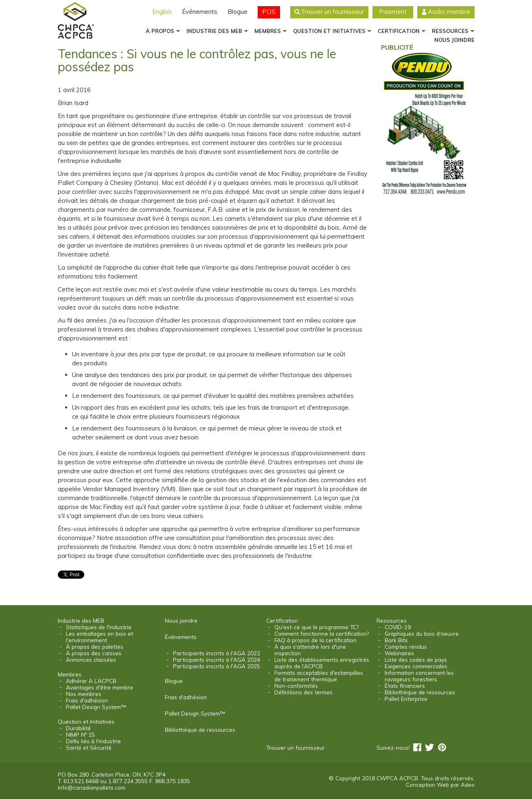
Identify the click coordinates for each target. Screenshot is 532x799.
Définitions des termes (303, 692)
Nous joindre (181, 621)
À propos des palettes (95, 647)
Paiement (393, 12)
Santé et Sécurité (89, 748)
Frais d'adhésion (87, 700)
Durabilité (78, 728)
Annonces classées (91, 660)
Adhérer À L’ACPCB (91, 681)
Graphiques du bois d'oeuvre (422, 634)
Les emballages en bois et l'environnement (100, 637)
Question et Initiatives (329, 31)
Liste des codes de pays (416, 660)
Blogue (238, 12)
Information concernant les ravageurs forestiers (419, 676)
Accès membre (449, 12)
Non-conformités (296, 686)
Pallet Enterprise (406, 699)
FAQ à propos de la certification (315, 640)
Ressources (450, 31)
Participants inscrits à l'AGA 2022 (217, 653)
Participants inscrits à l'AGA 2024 (217, 660)
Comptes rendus (406, 647)
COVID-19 (398, 627)
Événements (200, 12)
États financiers (405, 686)
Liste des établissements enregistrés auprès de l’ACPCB (322, 663)
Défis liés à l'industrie (93, 741)
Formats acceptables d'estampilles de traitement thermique (319, 676)
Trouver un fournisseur (332, 12)
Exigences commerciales (416, 666)
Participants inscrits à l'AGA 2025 (217, 666)
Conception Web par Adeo (440, 785)
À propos (160, 31)
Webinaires (399, 653)
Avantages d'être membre (100, 687)
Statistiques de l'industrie (99, 627)
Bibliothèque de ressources (200, 730)
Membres (268, 31)
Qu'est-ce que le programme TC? (316, 627)
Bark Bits (396, 640)
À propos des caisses (94, 653)
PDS (269, 12)
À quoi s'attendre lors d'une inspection (310, 650)
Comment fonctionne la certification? (322, 634)
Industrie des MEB (214, 31)
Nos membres (84, 694)
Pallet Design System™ (96, 707)
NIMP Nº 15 (80, 735)
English (162, 12)
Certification (399, 31)
